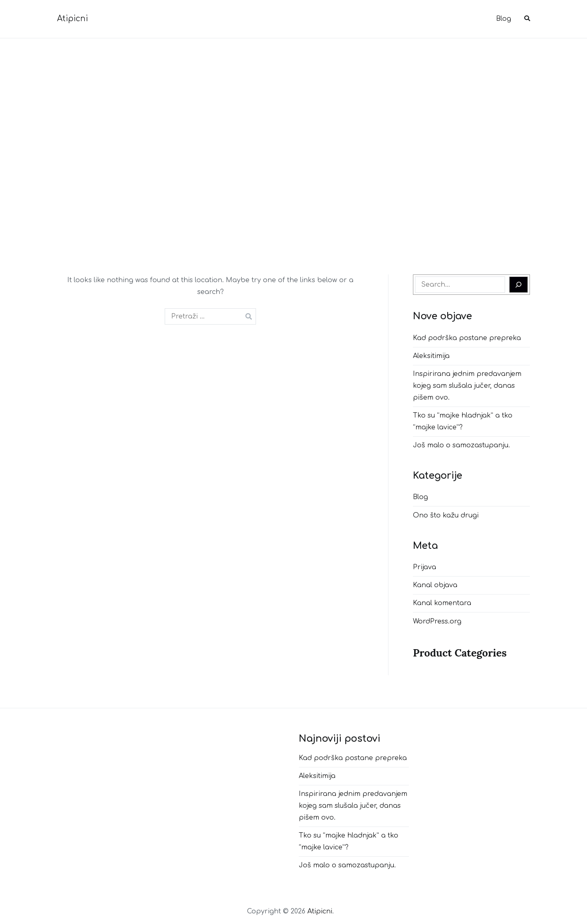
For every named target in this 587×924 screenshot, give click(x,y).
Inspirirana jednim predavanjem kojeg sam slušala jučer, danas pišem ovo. (467, 386)
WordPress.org (437, 621)
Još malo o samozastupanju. (461, 445)
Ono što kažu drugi (446, 515)
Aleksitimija (431, 356)
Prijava (425, 567)
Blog (504, 19)
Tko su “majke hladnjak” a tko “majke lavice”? (463, 421)
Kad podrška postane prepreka (467, 338)
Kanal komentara (442, 603)
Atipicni (73, 19)
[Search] (519, 285)
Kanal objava (435, 585)
